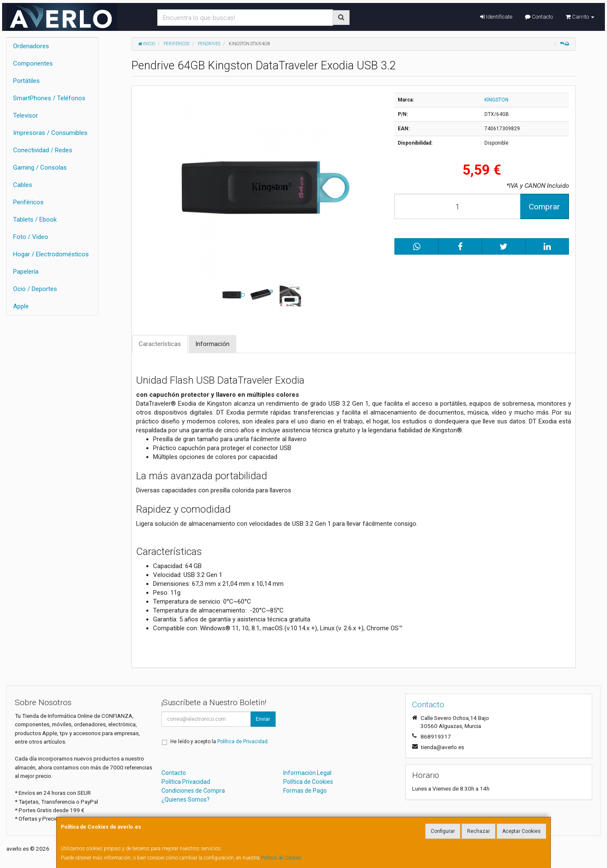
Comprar (544, 207)
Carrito (580, 17)
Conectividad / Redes (43, 150)
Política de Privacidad (242, 742)
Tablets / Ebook (35, 220)
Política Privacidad (186, 782)
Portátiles (26, 81)
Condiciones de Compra (193, 791)
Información (212, 344)
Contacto (539, 17)
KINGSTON (496, 100)
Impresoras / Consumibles (50, 133)
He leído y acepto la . (220, 742)
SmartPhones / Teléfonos (49, 98)
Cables (23, 185)
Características (160, 344)
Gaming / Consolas (40, 168)
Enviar (263, 719)
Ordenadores (31, 46)
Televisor (26, 115)
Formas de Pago (305, 791)
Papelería (26, 272)
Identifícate (496, 17)
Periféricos (28, 202)
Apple (21, 306)
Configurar (443, 831)
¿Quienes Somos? (186, 799)
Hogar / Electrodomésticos (51, 254)
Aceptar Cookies (521, 831)
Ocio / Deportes (35, 289)
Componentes (33, 63)
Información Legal (307, 773)
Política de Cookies (281, 858)
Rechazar (478, 831)
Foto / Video (31, 237)
